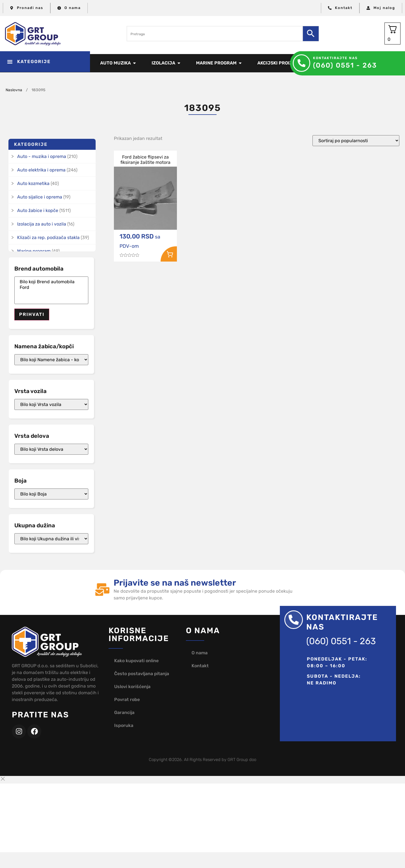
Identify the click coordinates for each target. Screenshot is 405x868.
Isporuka (124, 725)
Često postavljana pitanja (142, 674)
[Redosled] (356, 141)
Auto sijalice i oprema (40, 197)
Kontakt (200, 666)
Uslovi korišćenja (132, 687)
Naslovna (14, 90)
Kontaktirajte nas (335, 58)
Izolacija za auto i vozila (42, 224)
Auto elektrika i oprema (41, 170)
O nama (200, 653)
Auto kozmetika (33, 183)
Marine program (34, 251)
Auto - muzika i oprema (42, 156)
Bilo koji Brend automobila (51, 282)
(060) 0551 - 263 (345, 65)
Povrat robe (127, 699)
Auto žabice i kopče (38, 210)
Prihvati (32, 314)
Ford (51, 287)
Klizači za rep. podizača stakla (48, 237)
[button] (45, 62)
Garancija (124, 712)
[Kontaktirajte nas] (301, 63)
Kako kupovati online (136, 661)
